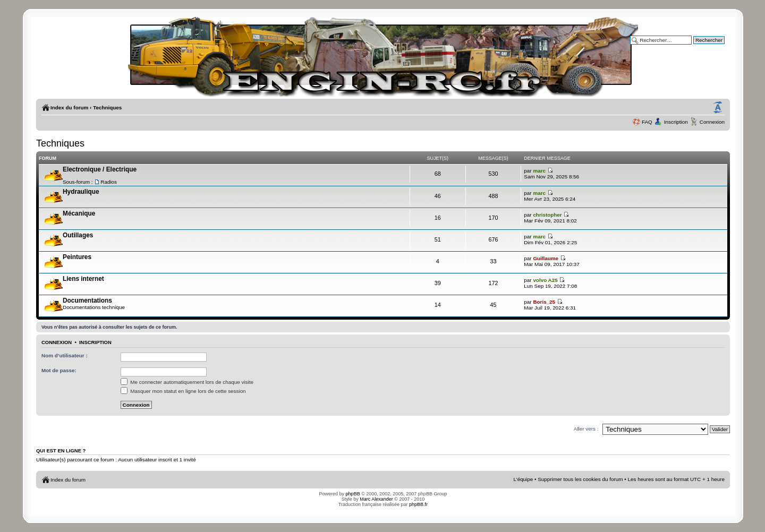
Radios (109, 182)
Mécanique (79, 213)
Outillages (78, 235)
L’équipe (524, 479)
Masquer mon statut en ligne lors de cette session (183, 391)
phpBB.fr (418, 504)
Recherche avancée (701, 48)
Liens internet (83, 279)
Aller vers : (586, 429)
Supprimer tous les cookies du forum (580, 479)
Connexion (712, 122)
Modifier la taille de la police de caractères (718, 108)
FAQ (647, 122)
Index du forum (69, 108)
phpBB (353, 494)
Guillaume (546, 258)
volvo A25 (545, 280)
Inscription (676, 122)
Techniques (107, 108)
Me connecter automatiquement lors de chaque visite (187, 382)
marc (539, 171)
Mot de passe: (59, 370)
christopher (547, 215)
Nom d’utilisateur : (65, 355)
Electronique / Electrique (100, 169)
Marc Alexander (376, 499)
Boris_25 (544, 302)
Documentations (87, 301)
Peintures (77, 257)
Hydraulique (81, 192)
